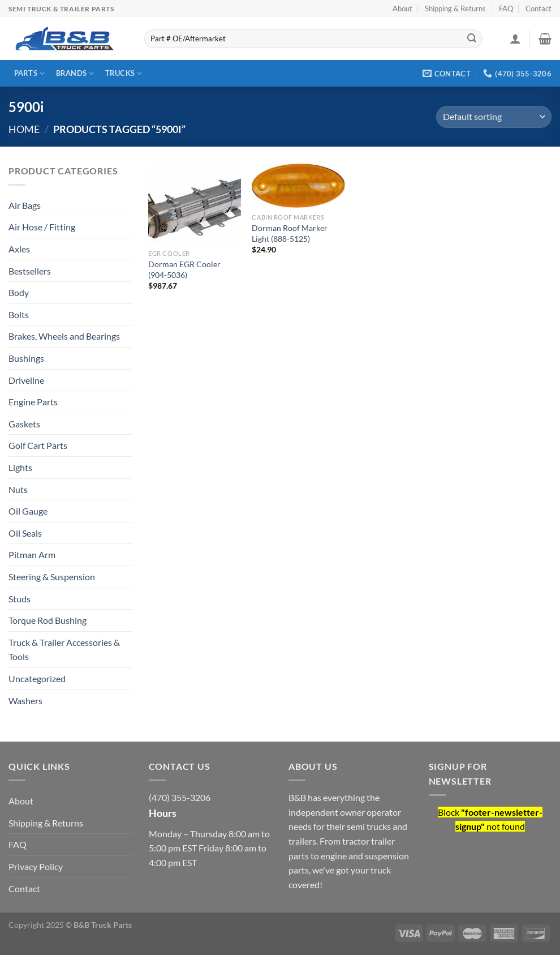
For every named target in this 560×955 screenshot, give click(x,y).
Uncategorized (37, 678)
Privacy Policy (36, 866)
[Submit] (472, 39)
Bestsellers (30, 271)
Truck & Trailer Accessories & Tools (64, 650)
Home (24, 129)
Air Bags (25, 205)
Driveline (26, 380)
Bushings (26, 358)
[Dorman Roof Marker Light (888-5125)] (298, 186)
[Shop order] (494, 117)
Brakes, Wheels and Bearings (64, 336)
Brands (75, 73)
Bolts (19, 314)
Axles (19, 249)
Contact (539, 8)
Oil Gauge (28, 511)
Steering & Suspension (52, 577)
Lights (20, 467)
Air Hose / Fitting (42, 227)
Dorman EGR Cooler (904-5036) (184, 269)
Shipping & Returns (455, 8)
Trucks (124, 73)
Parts (30, 73)
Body (19, 292)
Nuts (18, 489)
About (402, 8)
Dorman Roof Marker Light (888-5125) (290, 233)
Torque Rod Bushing (48, 620)
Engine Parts (33, 402)
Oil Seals (25, 533)
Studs (20, 599)
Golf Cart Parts (38, 445)
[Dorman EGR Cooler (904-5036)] (195, 204)
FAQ (506, 8)
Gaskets (24, 424)
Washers (25, 701)
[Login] (515, 38)
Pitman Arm (32, 554)
